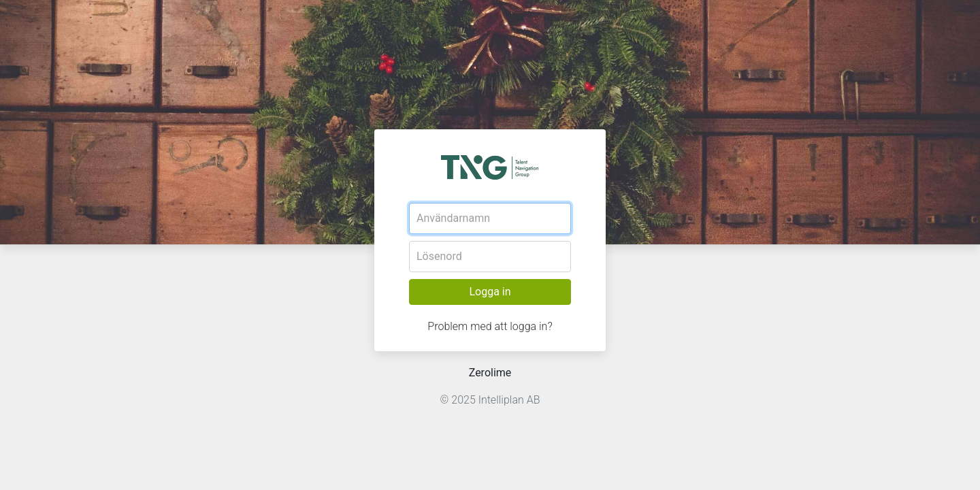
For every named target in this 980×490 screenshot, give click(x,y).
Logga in (490, 292)
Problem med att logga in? (490, 326)
